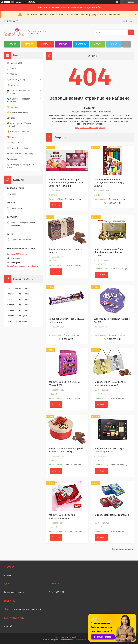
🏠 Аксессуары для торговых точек (20, 166)
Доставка (81, 44)
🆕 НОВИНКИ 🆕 (14, 63)
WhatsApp (46, 44)
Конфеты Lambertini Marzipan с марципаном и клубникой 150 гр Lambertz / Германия (66, 183)
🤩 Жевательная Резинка (19, 113)
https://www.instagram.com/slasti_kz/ (23, 266)
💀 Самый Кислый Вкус (18, 148)
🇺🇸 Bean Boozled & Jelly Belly (20, 154)
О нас (114, 44)
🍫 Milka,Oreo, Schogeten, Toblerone (19, 100)
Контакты (64, 44)
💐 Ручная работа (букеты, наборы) (19, 125)
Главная (29, 44)
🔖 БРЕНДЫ (12, 74)
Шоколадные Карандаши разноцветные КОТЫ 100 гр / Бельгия (109, 183)
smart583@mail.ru (19, 254)
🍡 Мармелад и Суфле (17, 80)
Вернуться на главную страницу (90, 128)
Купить (57, 205)
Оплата (98, 44)
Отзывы (8, 575)
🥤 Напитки (12, 85)
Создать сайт (21, 2)
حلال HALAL (12, 69)
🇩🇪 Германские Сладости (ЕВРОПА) (19, 92)
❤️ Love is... (12, 137)
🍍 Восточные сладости (18, 132)
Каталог (12, 44)
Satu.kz (81, 637)
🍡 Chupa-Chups (15, 143)
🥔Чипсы (11, 118)
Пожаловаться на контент (85, 640)
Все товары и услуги (122, 549)
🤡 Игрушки (12, 159)
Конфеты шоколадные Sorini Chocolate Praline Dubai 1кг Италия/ (109, 252)
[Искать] (131, 32)
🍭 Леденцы (13, 107)
